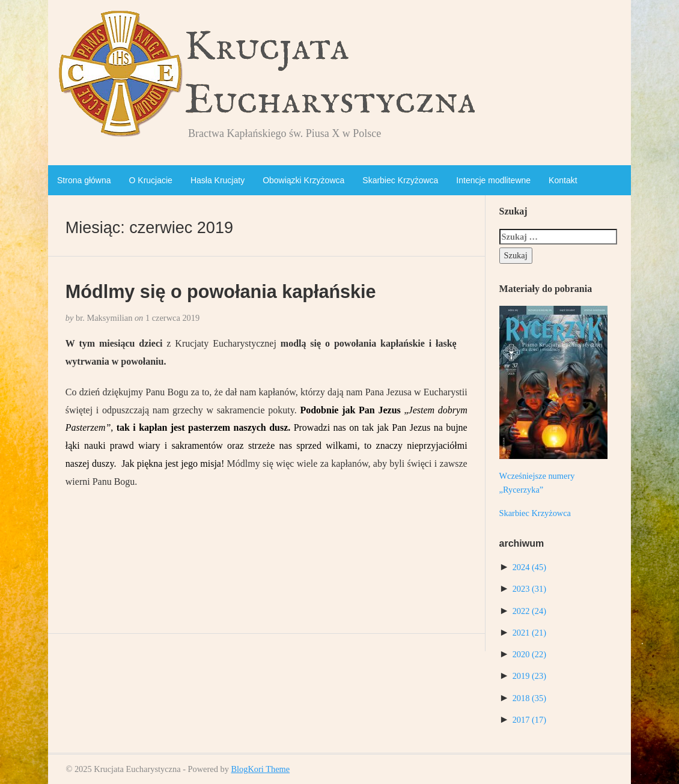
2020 (529, 654)
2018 (529, 698)
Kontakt (563, 180)
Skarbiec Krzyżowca (400, 180)
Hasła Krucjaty (218, 180)
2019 (529, 676)
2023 (529, 589)
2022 (529, 611)
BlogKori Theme (260, 769)
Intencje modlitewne (493, 180)
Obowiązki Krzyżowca (303, 180)
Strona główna (84, 180)
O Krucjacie (151, 180)
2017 (529, 720)
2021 (529, 633)
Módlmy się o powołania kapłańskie (221, 291)
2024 (529, 567)
